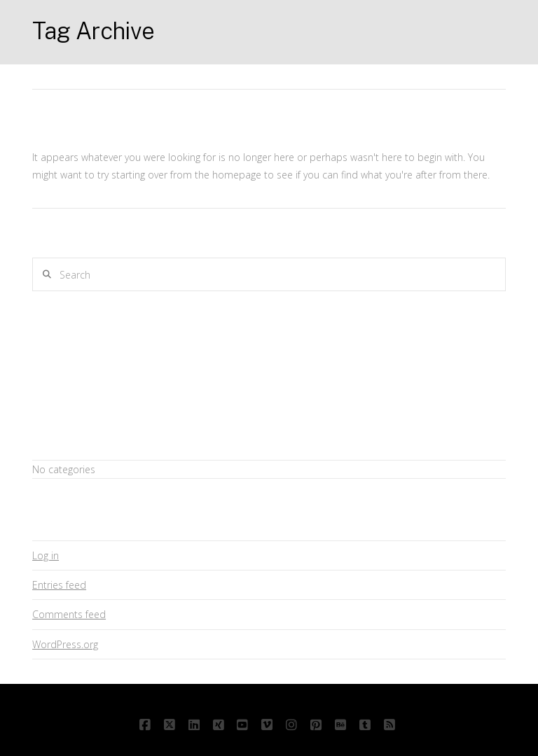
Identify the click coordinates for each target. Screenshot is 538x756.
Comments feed (69, 614)
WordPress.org (65, 644)
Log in (46, 555)
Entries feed (59, 585)
